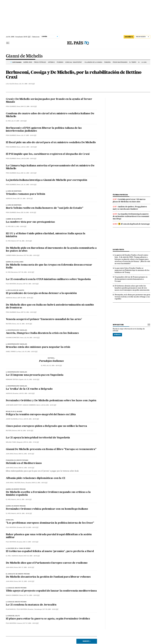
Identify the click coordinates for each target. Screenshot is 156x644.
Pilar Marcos (11, 609)
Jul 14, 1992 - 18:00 (29, 185)
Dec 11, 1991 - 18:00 (19, 226)
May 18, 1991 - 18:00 (26, 431)
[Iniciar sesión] (143, 37)
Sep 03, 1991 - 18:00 (29, 312)
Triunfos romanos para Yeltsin (25, 194)
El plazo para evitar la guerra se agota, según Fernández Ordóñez (48, 619)
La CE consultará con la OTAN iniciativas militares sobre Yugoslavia (48, 279)
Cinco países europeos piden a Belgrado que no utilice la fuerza (46, 426)
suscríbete (129, 37)
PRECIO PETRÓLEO (40, 62)
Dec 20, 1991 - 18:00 (25, 199)
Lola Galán (10, 84)
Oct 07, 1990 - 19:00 (31, 623)
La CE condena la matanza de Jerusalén (31, 605)
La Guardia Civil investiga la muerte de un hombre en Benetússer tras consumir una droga (131, 216)
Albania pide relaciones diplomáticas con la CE (36, 478)
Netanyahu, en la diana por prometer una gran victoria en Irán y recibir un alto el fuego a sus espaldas (132, 297)
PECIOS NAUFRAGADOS (120, 62)
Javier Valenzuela (12, 419)
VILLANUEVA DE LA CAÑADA (93, 62)
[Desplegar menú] (8, 43)
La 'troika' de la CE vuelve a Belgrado (29, 389)
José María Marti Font (14, 405)
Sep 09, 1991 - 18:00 (25, 298)
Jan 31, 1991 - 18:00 (24, 500)
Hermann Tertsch (12, 380)
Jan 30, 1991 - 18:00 (24, 513)
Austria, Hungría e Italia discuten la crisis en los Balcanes (42, 333)
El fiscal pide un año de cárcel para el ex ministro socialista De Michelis (51, 143)
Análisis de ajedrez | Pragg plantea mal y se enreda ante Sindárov (130, 208)
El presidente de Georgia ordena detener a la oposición (41, 293)
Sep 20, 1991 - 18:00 (31, 284)
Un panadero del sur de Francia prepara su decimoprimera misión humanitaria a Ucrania (131, 279)
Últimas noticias (120, 195)
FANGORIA (107, 62)
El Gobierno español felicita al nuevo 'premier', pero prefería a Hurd (50, 551)
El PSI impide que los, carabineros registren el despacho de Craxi (48, 154)
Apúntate (117, 335)
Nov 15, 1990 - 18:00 (26, 581)
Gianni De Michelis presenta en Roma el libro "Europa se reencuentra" (51, 449)
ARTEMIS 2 (51, 62)
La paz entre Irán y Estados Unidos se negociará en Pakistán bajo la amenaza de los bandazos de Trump (132, 270)
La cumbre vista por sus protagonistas (30, 222)
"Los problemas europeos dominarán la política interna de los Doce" (50, 523)
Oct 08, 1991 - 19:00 (32, 255)
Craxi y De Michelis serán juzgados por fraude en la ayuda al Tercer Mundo (49, 101)
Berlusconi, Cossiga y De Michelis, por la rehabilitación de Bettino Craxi (74, 75)
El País (8, 121)
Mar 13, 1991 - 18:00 (40, 483)
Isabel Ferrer (11, 352)
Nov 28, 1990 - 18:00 (32, 556)
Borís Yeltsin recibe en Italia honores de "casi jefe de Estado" (45, 208)
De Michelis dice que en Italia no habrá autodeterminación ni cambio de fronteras (50, 306)
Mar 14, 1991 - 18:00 (26, 468)
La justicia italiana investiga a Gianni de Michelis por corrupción (47, 180)
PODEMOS (60, 62)
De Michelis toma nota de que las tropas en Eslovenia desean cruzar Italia (49, 266)
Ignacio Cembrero (29, 405)
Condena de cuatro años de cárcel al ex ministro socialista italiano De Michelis (50, 115)
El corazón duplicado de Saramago (134, 224)
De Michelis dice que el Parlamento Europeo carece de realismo (47, 563)
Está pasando (17, 62)
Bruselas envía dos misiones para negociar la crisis (38, 347)
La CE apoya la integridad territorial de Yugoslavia (38, 438)
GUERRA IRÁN (28, 62)
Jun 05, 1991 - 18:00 (31, 419)
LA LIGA (144, 62)
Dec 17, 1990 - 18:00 (31, 542)
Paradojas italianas (51, 361)
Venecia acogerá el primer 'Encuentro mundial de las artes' (44, 319)
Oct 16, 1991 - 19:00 (24, 241)
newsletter (118, 325)
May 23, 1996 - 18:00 (29, 106)
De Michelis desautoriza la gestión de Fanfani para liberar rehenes (48, 577)
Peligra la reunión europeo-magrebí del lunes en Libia (41, 415)
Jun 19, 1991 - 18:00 (49, 405)
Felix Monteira (11, 284)
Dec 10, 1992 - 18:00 (29, 173)
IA (139, 62)
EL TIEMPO (133, 62)
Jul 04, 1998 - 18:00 (27, 84)
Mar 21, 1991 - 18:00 (26, 454)
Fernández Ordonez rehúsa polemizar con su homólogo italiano (47, 509)
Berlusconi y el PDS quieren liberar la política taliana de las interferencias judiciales (44, 130)
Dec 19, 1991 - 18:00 (29, 213)
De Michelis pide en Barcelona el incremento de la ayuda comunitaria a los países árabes (51, 250)
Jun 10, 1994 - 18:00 (29, 147)
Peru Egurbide (11, 106)
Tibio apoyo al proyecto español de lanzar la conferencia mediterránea (51, 591)
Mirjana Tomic (11, 442)
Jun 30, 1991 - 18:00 (27, 393)
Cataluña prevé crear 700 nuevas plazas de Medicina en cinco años (129, 200)
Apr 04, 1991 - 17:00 (31, 442)
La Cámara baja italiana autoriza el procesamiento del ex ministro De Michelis (50, 167)
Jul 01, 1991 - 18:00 (32, 380)
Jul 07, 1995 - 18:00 (19, 121)
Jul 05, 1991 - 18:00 (30, 352)
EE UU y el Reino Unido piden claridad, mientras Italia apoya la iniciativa (46, 235)
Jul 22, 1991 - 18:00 (24, 324)
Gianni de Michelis (24, 56)
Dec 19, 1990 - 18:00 (31, 527)
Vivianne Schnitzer (12, 338)
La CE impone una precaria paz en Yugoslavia (35, 375)
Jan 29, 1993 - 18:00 (29, 159)
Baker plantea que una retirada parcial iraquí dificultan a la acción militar (49, 536)
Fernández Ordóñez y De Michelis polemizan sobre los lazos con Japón (51, 401)
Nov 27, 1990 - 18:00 (26, 567)
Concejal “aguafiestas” (74, 62)
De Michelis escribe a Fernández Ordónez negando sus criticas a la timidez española (48, 494)
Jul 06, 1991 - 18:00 (32, 338)
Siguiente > (87, 641)
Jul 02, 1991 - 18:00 (54, 366)
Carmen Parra (11, 255)
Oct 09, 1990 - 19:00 (50, 609)
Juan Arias (10, 454)
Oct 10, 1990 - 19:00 (32, 595)
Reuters (9, 324)
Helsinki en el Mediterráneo (24, 463)
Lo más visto (118, 250)
